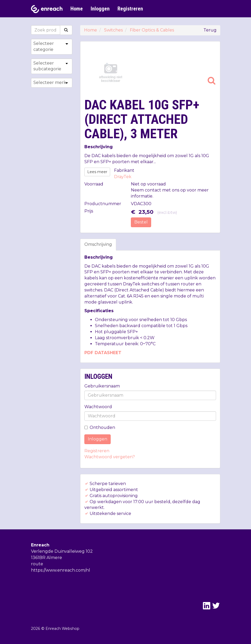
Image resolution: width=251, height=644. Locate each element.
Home (77, 9)
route (37, 564)
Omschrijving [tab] (98, 244)
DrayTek (123, 177)
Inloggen (100, 9)
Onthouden (100, 427)
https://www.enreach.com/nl (61, 570)
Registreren (130, 9)
